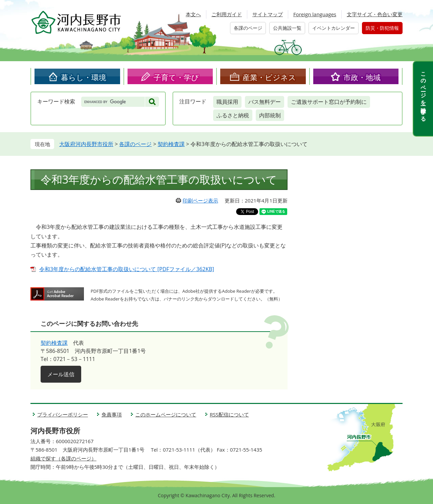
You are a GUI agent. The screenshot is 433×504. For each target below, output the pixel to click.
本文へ (193, 14)
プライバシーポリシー (63, 414)
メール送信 (61, 374)
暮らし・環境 (84, 77)
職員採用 (227, 102)
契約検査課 (171, 144)
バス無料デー (265, 102)
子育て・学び (176, 77)
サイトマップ (268, 14)
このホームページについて (166, 414)
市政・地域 (362, 77)
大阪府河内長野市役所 (86, 144)
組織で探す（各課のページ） (63, 458)
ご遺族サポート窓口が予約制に (329, 102)
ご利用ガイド (227, 14)
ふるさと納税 (233, 115)
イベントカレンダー (334, 28)
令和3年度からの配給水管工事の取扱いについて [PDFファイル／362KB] (127, 269)
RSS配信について (229, 414)
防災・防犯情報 (382, 28)
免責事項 (112, 414)
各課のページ (248, 28)
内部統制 (270, 115)
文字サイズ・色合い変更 (375, 14)
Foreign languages (315, 14)
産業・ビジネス (269, 77)
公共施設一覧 (287, 28)
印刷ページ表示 (200, 200)
